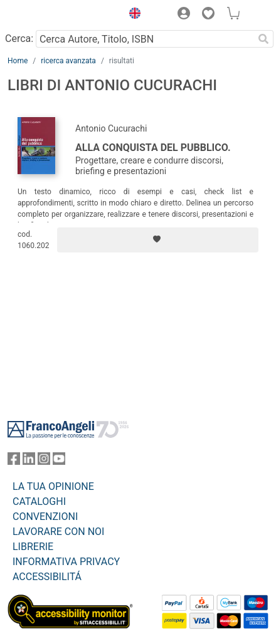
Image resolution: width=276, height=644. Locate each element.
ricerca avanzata (68, 61)
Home (18, 61)
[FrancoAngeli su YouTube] (59, 461)
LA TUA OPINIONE (53, 486)
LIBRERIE (33, 547)
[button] (132, 15)
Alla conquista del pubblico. (153, 148)
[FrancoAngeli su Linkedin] (29, 461)
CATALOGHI (39, 501)
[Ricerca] (263, 39)
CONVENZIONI (45, 517)
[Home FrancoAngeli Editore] (50, 15)
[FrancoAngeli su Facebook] (14, 461)
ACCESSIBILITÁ (47, 577)
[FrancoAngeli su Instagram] (44, 461)
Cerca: (19, 39)
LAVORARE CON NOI (58, 532)
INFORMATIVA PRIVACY (66, 562)
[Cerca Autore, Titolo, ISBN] (145, 39)
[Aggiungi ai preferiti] (158, 240)
